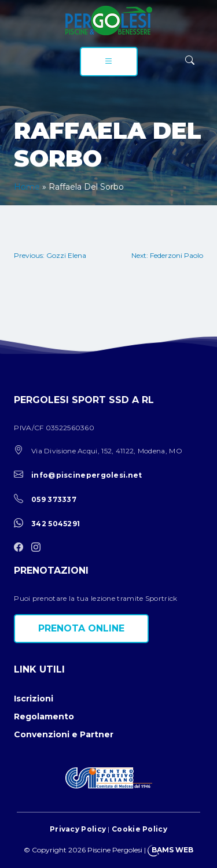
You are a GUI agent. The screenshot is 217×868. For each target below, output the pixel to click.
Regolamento (44, 716)
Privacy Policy (78, 829)
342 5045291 (56, 524)
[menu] (109, 62)
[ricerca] (190, 60)
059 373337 (54, 499)
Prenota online (81, 628)
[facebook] (21, 548)
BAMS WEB (172, 850)
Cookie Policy (139, 829)
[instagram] (39, 548)
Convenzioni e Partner (64, 734)
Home (27, 187)
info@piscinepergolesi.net (87, 475)
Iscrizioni (34, 699)
